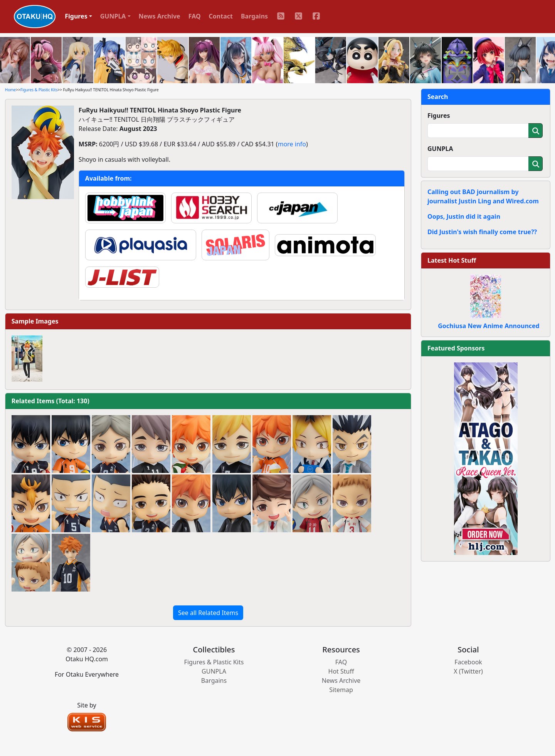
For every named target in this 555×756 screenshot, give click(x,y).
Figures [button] (76, 16)
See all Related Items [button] (208, 613)
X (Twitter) (468, 671)
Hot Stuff (341, 671)
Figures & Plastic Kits (39, 90)
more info (292, 144)
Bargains (254, 16)
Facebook (468, 662)
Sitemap (341, 690)
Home (10, 90)
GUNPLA (440, 149)
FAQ (195, 16)
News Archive (160, 16)
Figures (439, 116)
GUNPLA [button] (113, 16)
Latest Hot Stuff (452, 260)
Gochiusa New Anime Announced (489, 326)
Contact (221, 16)
